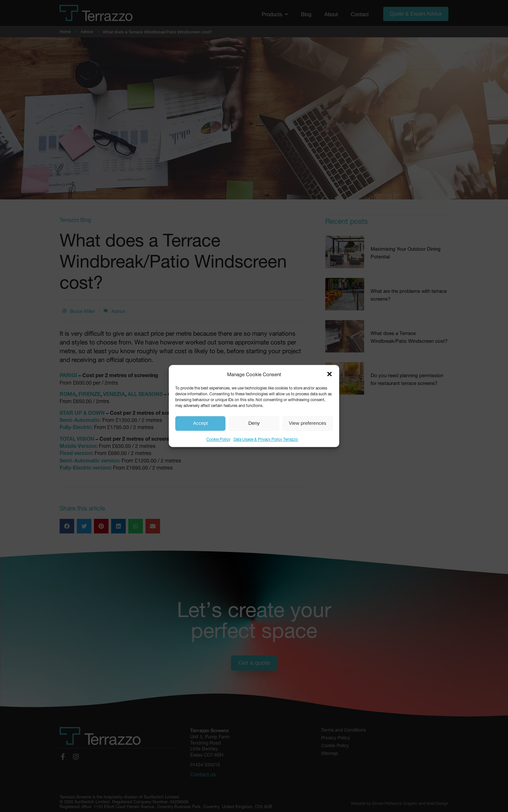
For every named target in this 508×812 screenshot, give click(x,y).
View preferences (308, 423)
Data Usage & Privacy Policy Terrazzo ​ (266, 439)
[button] (329, 374)
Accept (201, 423)
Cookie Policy (218, 439)
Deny (254, 423)
